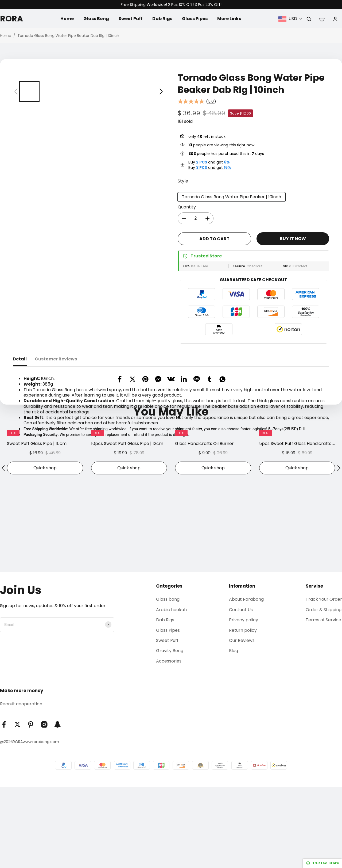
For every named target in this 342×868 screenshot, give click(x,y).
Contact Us (241, 690)
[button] (16, 92)
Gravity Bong (170, 731)
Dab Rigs (162, 19)
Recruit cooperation (21, 785)
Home (67, 19)
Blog (234, 731)
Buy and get (209, 162)
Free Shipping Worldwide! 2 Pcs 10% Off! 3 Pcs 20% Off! (171, 5)
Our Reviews (242, 721)
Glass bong (168, 680)
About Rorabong (246, 680)
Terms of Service (323, 701)
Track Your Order (324, 680)
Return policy (243, 711)
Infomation (242, 667)
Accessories (169, 742)
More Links (229, 19)
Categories (169, 667)
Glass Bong (96, 19)
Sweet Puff (131, 19)
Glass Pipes (195, 19)
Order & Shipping (324, 690)
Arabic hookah (171, 690)
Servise (314, 667)
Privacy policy (244, 701)
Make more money (22, 771)
